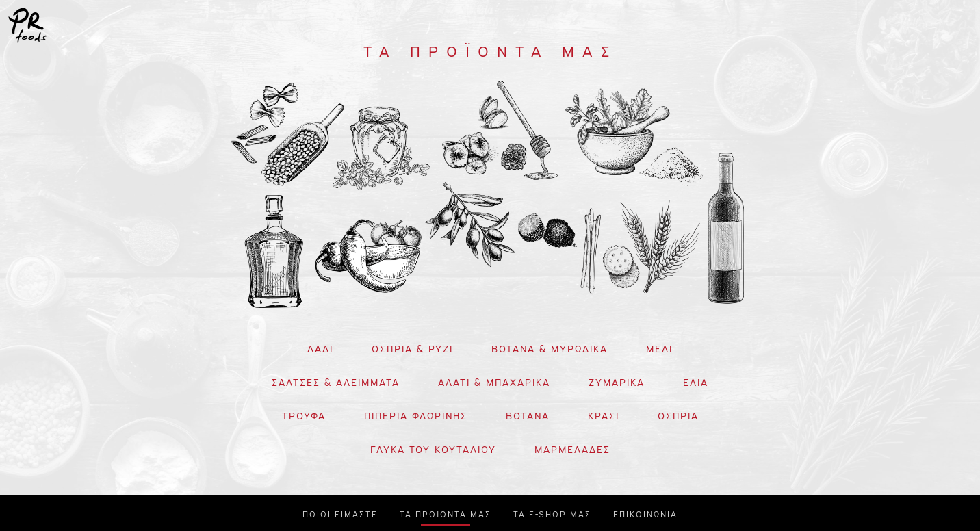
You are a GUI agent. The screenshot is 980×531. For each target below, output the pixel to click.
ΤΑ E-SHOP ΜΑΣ (552, 513)
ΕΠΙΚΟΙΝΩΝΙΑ (645, 513)
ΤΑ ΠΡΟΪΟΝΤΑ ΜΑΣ (446, 513)
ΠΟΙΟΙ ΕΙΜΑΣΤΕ (340, 513)
